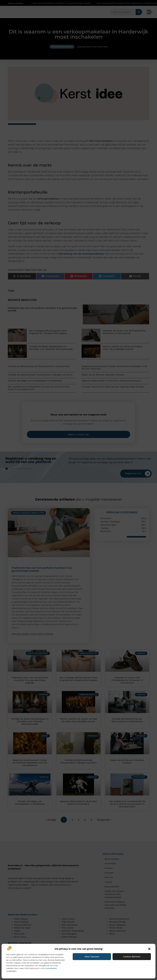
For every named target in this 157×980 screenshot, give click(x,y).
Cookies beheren (132, 957)
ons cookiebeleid (49, 968)
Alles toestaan (92, 957)
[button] (149, 949)
